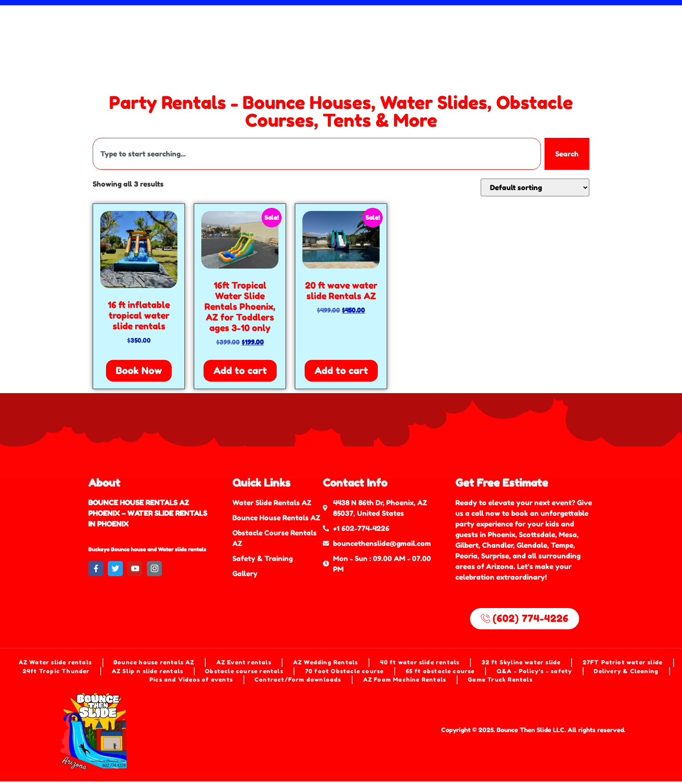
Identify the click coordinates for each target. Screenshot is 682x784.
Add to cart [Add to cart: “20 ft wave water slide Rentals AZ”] (341, 371)
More (424, 30)
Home (103, 18)
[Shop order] (535, 187)
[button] (361, 30)
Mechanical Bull (388, 18)
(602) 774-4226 (480, 30)
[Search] (665, 31)
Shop (304, 30)
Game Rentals (251, 30)
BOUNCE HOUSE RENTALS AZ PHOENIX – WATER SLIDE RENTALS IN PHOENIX (148, 513)
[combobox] (616, 31)
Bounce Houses (226, 18)
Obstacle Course (305, 18)
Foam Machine (124, 30)
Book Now (139, 371)
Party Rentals (361, 30)
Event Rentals (466, 18)
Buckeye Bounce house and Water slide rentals (147, 549)
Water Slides (155, 18)
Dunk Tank (188, 30)
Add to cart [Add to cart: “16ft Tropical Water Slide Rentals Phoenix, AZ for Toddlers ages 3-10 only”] (240, 371)
